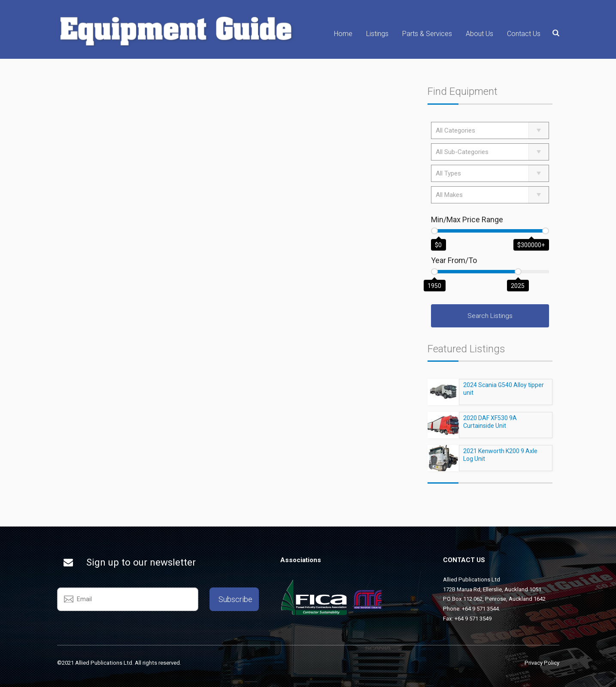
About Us (479, 34)
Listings (377, 34)
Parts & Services (427, 34)
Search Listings (490, 316)
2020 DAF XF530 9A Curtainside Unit (490, 426)
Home (343, 34)
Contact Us (524, 34)
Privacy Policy (542, 663)
